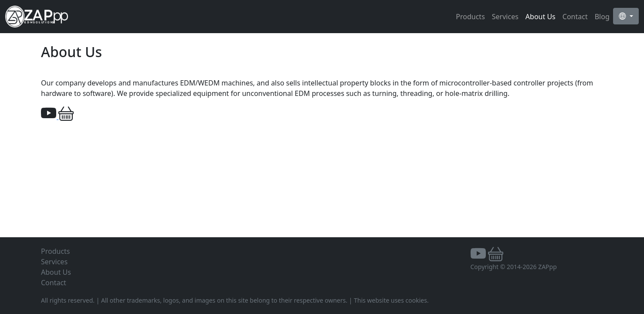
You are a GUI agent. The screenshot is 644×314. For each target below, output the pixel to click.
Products (470, 17)
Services (505, 17)
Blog (602, 17)
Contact (575, 17)
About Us (541, 17)
